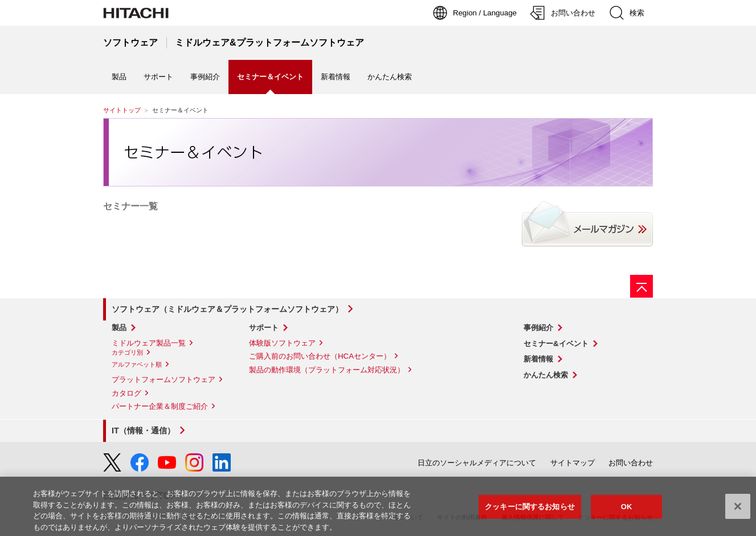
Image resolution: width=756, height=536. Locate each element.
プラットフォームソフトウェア (164, 379)
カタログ (126, 393)
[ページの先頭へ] (641, 286)
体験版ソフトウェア (282, 343)
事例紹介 (205, 77)
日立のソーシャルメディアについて (477, 463)
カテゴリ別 (127, 352)
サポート (158, 77)
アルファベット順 (137, 364)
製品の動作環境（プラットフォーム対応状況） (327, 370)
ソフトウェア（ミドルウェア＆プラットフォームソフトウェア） (227, 309)
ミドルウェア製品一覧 (149, 343)
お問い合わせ (631, 463)
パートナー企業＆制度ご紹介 (160, 406)
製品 (119, 77)
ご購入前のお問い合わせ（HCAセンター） (320, 356)
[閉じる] (738, 510)
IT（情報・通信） (143, 431)
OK (627, 510)
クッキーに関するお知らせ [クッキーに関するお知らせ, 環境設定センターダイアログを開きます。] (530, 510)
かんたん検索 (390, 77)
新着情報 (336, 77)
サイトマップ (573, 463)
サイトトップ (122, 110)
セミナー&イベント (556, 344)
